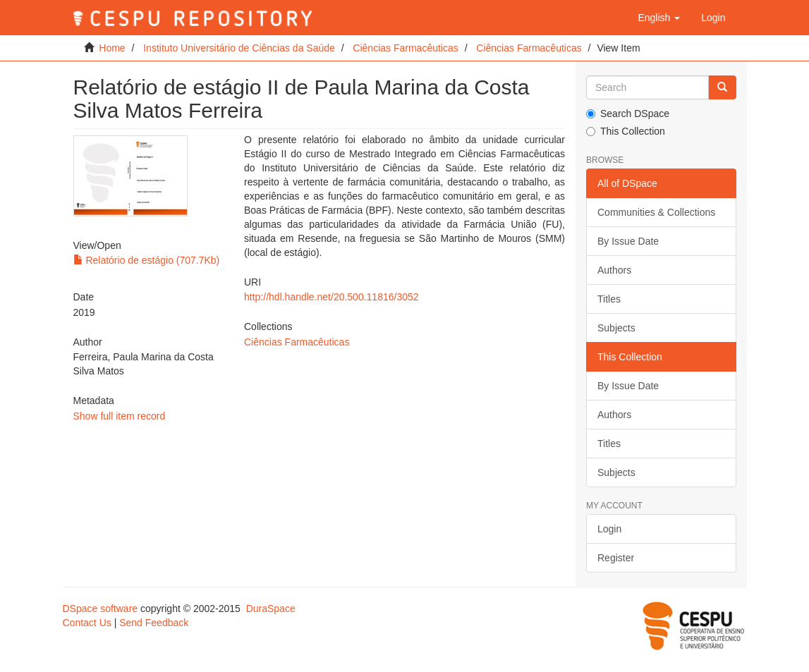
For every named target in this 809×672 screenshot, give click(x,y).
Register (616, 558)
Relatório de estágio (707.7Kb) (147, 260)
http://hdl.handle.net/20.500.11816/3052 (331, 297)
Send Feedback (154, 623)
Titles (609, 299)
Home (112, 48)
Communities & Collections (656, 212)
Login (609, 529)
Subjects (616, 328)
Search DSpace (628, 114)
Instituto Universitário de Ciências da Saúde (239, 48)
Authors (614, 270)
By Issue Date (628, 241)
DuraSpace (271, 609)
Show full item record (120, 416)
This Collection (626, 131)
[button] (659, 18)
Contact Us (87, 623)
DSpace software (101, 609)
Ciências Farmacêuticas (405, 48)
